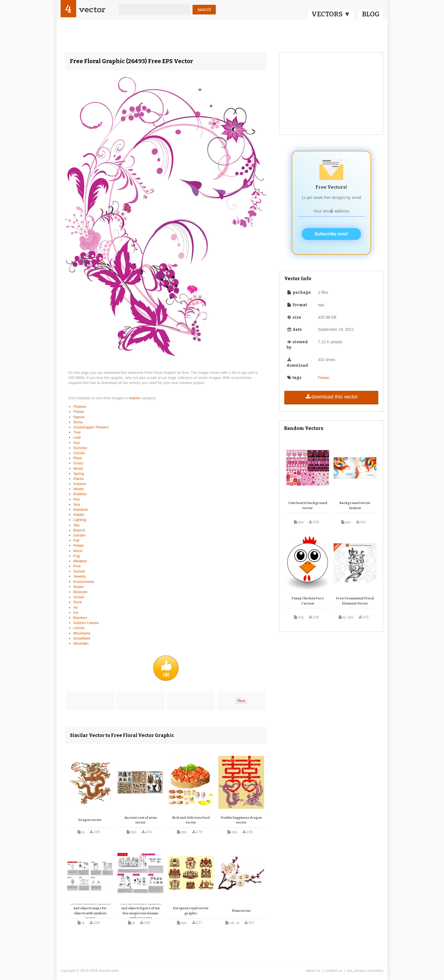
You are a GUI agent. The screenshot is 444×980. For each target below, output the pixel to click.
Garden (79, 535)
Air (76, 607)
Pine (77, 566)
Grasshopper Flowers (91, 427)
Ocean (79, 597)
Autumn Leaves (86, 623)
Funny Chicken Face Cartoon (308, 601)
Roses (79, 587)
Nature (135, 398)
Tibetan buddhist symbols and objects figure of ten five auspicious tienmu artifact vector (141, 911)
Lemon (79, 628)
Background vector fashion (355, 506)
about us (313, 971)
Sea (77, 504)
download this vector (331, 397)
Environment (84, 582)
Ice (76, 613)
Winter (79, 489)
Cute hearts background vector (308, 506)
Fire (76, 499)
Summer (80, 448)
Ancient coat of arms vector (141, 820)
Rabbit (79, 515)
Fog (76, 556)
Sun (77, 443)
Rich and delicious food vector (191, 820)
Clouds (79, 453)
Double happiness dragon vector (241, 820)
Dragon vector (90, 820)
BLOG (371, 14)
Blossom (80, 592)
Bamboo (80, 618)
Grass (78, 463)
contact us (334, 971)
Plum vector (241, 911)
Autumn (80, 484)
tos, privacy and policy (365, 971)
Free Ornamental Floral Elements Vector (355, 601)
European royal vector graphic (191, 911)
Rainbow (81, 510)
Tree (77, 432)
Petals (78, 545)
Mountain (81, 643)
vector (92, 9)
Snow (78, 422)
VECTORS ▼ (331, 14)
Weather (80, 561)
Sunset (79, 571)
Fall (76, 540)
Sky (76, 525)
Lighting (80, 520)
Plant (78, 458)
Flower (79, 412)
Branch (79, 530)
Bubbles (80, 494)
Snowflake (82, 638)
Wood (78, 468)
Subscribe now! (331, 234)
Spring (79, 474)
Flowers (80, 407)
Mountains (82, 633)
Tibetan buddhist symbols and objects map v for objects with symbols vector (90, 911)
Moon (78, 551)
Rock (78, 602)
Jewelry (80, 576)
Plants (78, 479)
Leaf (77, 437)
